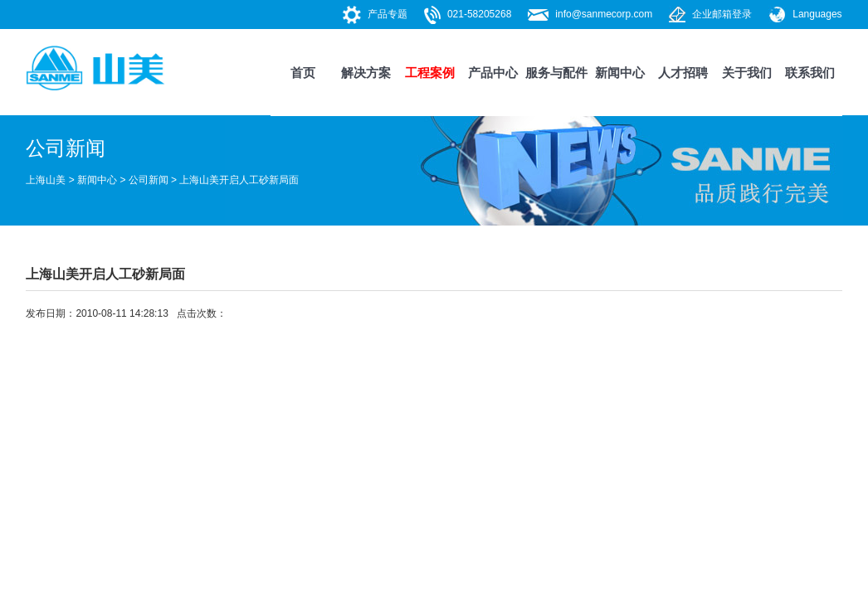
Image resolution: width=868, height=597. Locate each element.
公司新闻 (149, 180)
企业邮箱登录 (722, 14)
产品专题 (388, 14)
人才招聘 (683, 73)
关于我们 (747, 73)
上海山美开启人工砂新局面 (239, 180)
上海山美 (46, 180)
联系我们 (810, 73)
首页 (303, 73)
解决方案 (366, 73)
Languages (817, 14)
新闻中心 (620, 73)
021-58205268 (479, 14)
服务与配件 (556, 73)
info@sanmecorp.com (604, 14)
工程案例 (430, 73)
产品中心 (493, 73)
